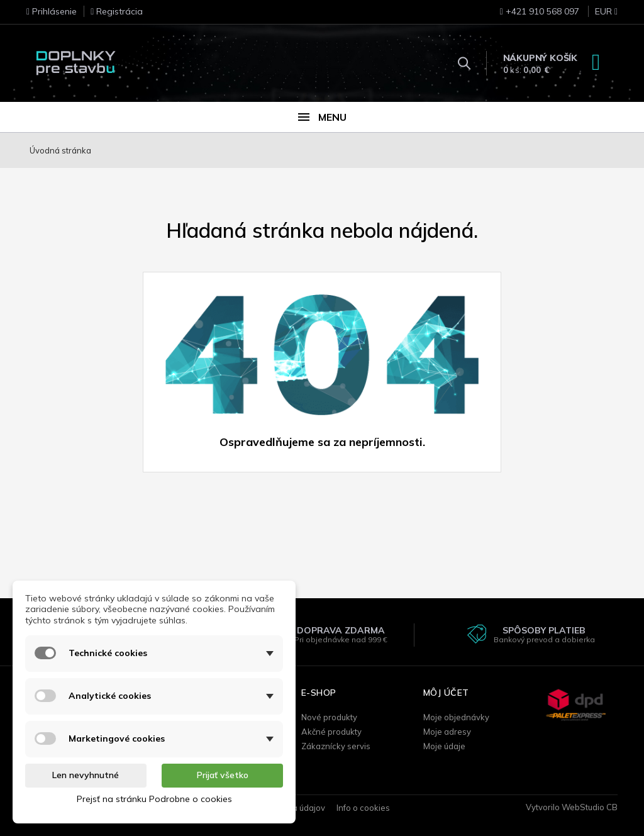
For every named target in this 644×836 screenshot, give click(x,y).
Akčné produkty (331, 732)
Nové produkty (329, 717)
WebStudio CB (590, 807)
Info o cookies (363, 808)
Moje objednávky (456, 717)
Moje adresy (447, 732)
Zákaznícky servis (336, 746)
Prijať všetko (223, 775)
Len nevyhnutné (86, 775)
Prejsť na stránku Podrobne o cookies (154, 799)
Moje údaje (444, 746)
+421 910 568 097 (540, 11)
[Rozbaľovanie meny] (600, 15)
